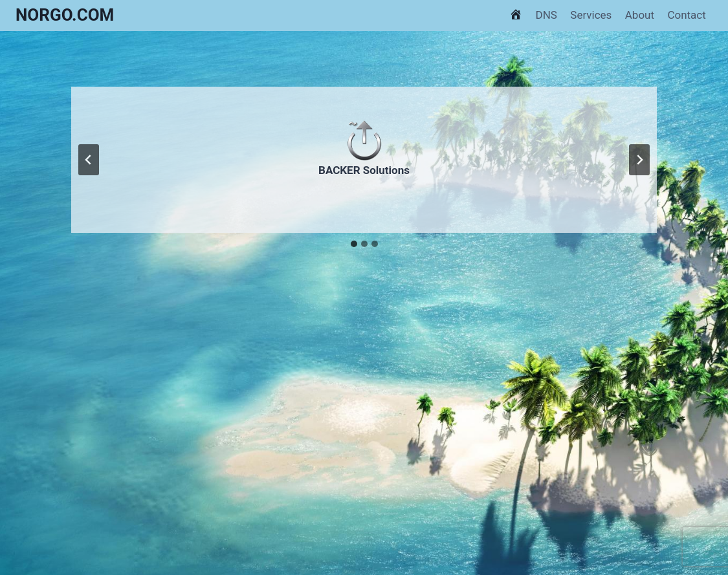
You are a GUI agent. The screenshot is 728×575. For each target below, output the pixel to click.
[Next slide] (639, 160)
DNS (546, 15)
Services (591, 15)
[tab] (354, 244)
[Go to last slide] (89, 160)
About (640, 15)
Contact (686, 15)
